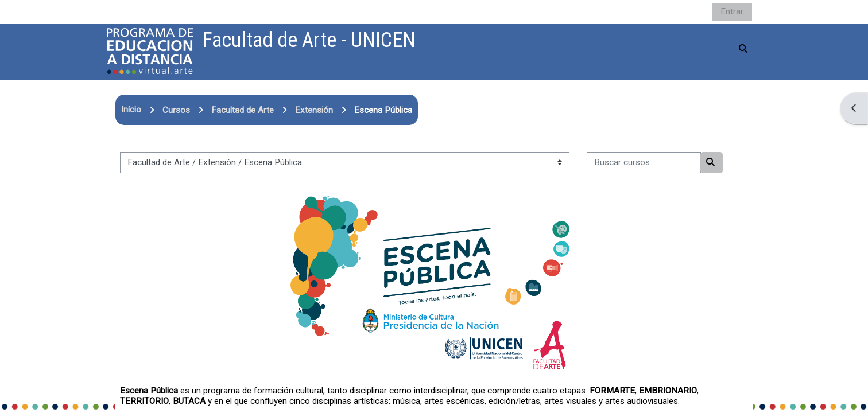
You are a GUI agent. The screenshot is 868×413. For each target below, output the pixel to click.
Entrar (732, 11)
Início (131, 110)
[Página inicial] (150, 51)
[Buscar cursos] (644, 163)
